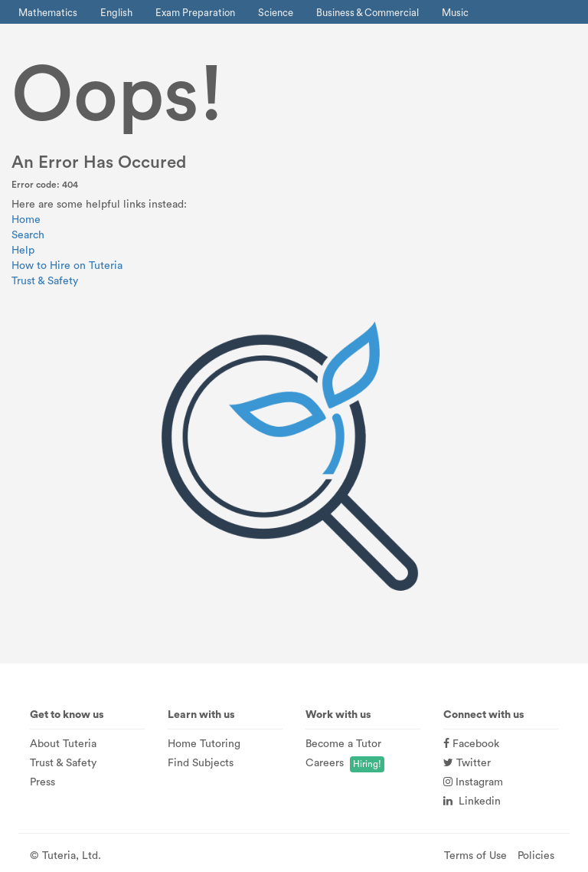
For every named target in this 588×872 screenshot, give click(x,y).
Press (42, 782)
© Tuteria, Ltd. (65, 856)
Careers (325, 763)
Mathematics (48, 13)
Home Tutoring (204, 744)
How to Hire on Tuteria (67, 266)
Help (23, 251)
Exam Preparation (195, 13)
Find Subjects (201, 763)
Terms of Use (475, 856)
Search (28, 235)
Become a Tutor (343, 744)
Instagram (473, 782)
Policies (536, 856)
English (116, 13)
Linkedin (472, 802)
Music (455, 13)
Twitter (467, 763)
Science (276, 13)
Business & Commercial (367, 13)
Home (26, 220)
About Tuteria (63, 744)
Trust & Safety (45, 281)
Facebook (471, 744)
